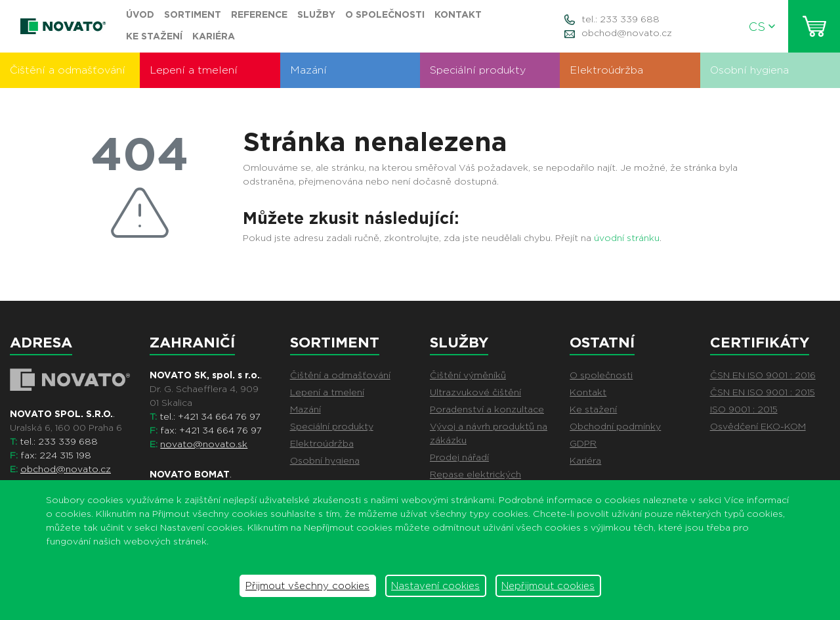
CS (762, 27)
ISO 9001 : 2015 (744, 409)
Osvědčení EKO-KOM (758, 426)
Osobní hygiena (749, 70)
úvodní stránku (627, 238)
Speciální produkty (478, 70)
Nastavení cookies (435, 586)
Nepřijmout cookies (548, 586)
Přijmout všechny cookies (307, 586)
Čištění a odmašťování (68, 70)
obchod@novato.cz (627, 33)
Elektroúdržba (606, 70)
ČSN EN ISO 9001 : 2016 (763, 375)
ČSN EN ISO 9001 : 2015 (763, 392)
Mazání (308, 70)
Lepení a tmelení (194, 70)
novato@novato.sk (204, 444)
